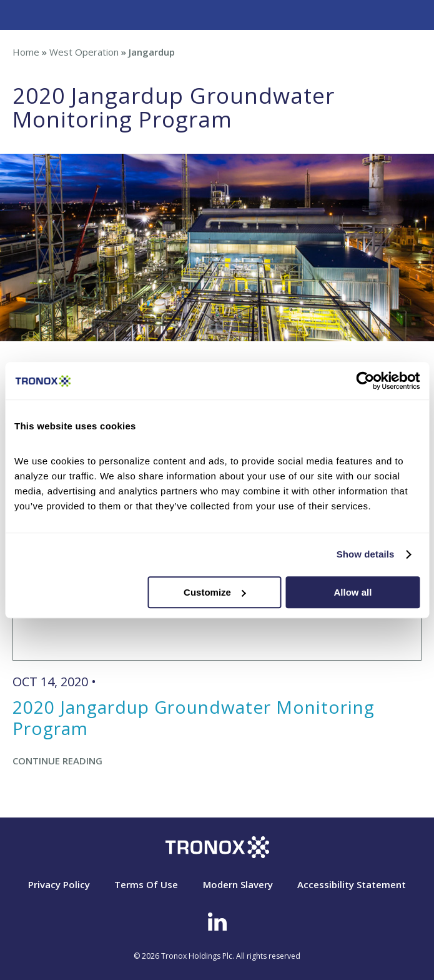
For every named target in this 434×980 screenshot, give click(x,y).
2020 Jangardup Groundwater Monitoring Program (194, 717)
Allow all (353, 592)
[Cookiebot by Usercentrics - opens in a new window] (365, 381)
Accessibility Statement (352, 884)
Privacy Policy (59, 884)
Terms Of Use (146, 884)
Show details (366, 554)
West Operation (84, 52)
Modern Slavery (238, 884)
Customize (215, 592)
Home (26, 52)
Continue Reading (57, 761)
